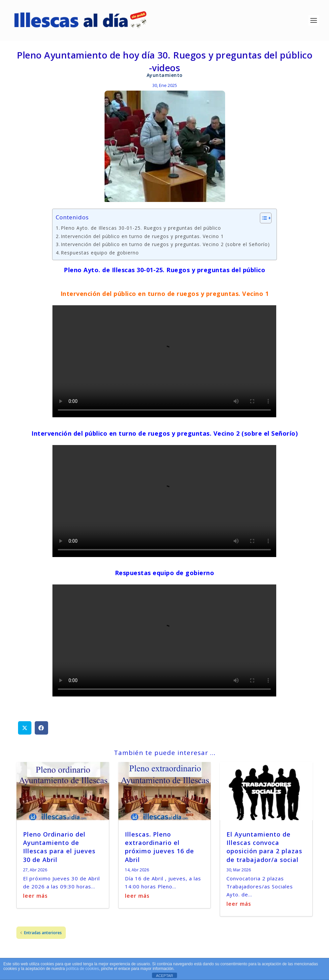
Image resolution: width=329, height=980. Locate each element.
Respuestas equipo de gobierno (100, 253)
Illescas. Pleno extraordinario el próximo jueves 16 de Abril (159, 848)
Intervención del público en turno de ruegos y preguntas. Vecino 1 (142, 237)
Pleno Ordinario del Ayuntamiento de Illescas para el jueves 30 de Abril (59, 848)
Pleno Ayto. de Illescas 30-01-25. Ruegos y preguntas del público (141, 229)
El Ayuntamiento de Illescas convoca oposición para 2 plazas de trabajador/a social (264, 848)
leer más (35, 896)
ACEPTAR (164, 976)
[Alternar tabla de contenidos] (262, 219)
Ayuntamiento (165, 76)
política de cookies (82, 969)
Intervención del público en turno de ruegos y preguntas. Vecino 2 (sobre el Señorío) (165, 245)
